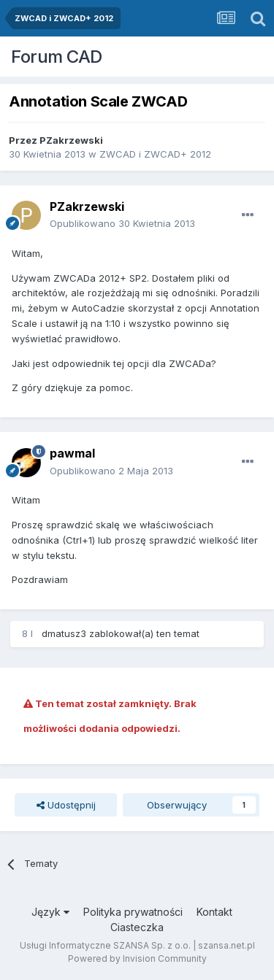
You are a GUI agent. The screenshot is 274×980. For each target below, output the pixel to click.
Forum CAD (57, 57)
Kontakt (214, 912)
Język (50, 912)
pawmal (72, 453)
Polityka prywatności (133, 912)
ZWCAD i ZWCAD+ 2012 (155, 154)
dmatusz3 (64, 633)
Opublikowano (122, 223)
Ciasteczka (137, 927)
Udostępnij (66, 805)
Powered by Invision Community (137, 958)
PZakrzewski (71, 140)
